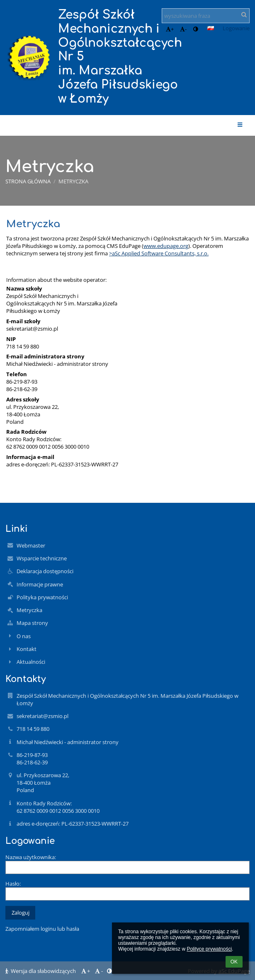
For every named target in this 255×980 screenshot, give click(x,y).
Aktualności (31, 662)
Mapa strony (32, 623)
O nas (24, 636)
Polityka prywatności (42, 597)
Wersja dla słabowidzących (41, 971)
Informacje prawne (40, 584)
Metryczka (73, 181)
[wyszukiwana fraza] (206, 16)
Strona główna (28, 181)
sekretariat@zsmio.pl (32, 329)
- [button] (183, 29)
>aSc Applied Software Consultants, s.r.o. (159, 253)
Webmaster (31, 545)
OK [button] (234, 962)
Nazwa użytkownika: (31, 857)
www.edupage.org (166, 246)
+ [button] (170, 29)
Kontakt (27, 649)
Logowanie (236, 28)
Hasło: (13, 884)
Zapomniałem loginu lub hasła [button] (42, 929)
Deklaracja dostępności (45, 571)
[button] (211, 28)
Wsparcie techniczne (42, 558)
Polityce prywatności (209, 949)
